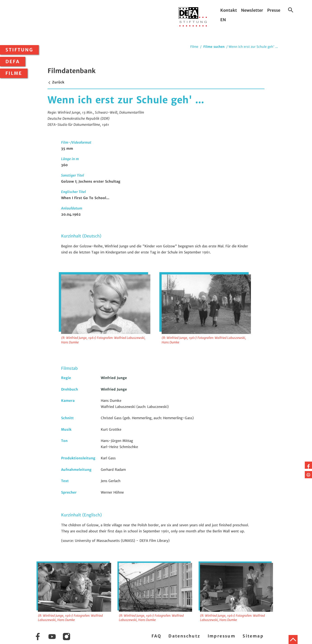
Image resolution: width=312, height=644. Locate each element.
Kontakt (229, 10)
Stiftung (19, 50)
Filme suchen (214, 47)
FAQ (156, 636)
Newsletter (252, 10)
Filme (14, 73)
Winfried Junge (114, 378)
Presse (274, 10)
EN (223, 20)
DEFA (13, 62)
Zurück (56, 82)
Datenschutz (184, 636)
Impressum (222, 636)
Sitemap (253, 636)
